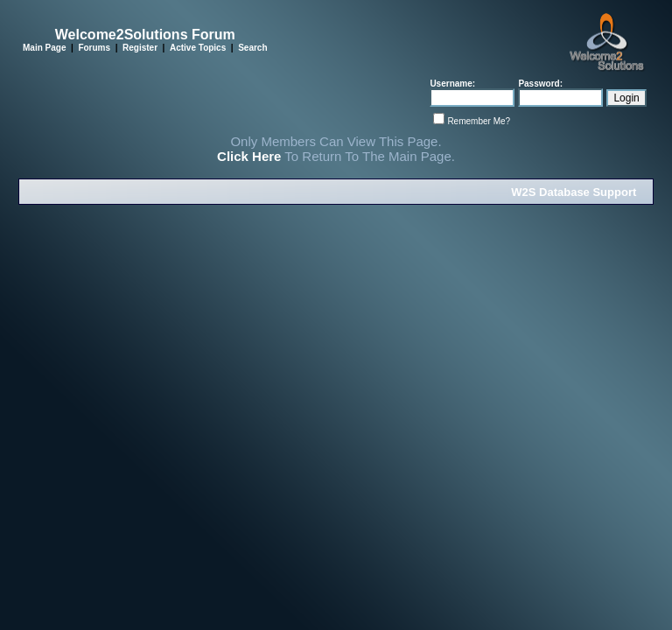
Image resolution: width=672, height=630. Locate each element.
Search (252, 48)
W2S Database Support (574, 192)
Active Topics (198, 48)
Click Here (249, 156)
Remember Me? (479, 121)
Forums (94, 48)
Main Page (44, 48)
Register (140, 48)
